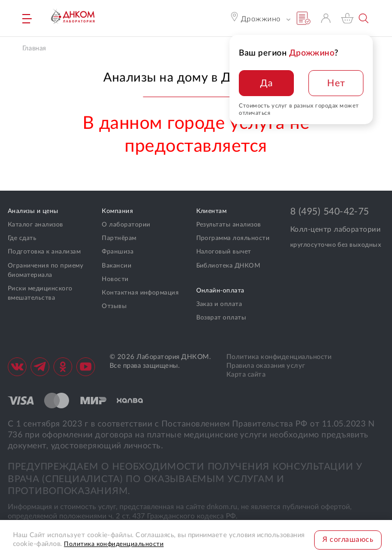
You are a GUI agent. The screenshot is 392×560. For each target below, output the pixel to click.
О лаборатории (126, 224)
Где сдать (22, 238)
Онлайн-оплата (220, 290)
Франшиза (118, 251)
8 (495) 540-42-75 (330, 212)
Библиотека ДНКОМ (228, 265)
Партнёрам (119, 238)
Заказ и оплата (219, 304)
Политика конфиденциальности (279, 357)
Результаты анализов (229, 224)
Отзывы (114, 306)
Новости (115, 279)
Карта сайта (246, 375)
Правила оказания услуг (266, 366)
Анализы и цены (33, 211)
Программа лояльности (233, 238)
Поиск (364, 18)
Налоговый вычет (224, 251)
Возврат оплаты (221, 317)
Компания (117, 211)
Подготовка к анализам (44, 251)
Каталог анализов (36, 224)
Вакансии (117, 265)
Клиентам (212, 211)
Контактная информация (140, 292)
